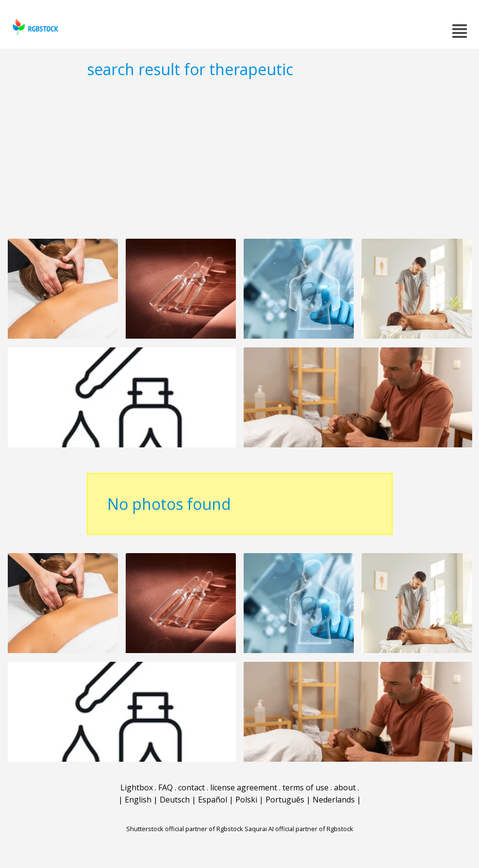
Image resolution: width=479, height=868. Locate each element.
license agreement (244, 787)
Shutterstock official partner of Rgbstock (185, 829)
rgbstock (34, 27)
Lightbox (137, 787)
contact (191, 787)
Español (213, 800)
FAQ (165, 787)
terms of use (306, 787)
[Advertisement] (239, 158)
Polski (246, 800)
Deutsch (175, 800)
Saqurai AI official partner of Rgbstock (299, 829)
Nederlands (334, 800)
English (138, 800)
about (345, 787)
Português (285, 800)
